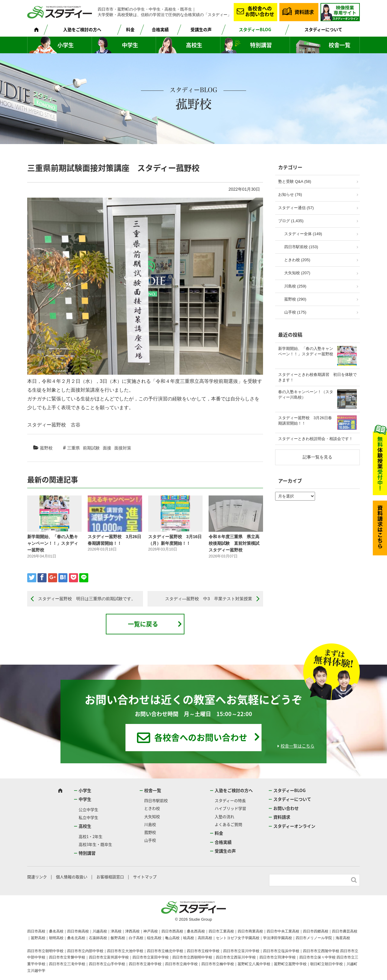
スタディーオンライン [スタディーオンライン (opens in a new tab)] (294, 826)
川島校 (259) (295, 286)
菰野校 (46, 448)
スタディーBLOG (255, 29)
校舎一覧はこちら (298, 746)
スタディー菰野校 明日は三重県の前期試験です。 (87, 599)
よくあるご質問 (228, 824)
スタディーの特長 (230, 800)
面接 (107, 448)
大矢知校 (152, 816)
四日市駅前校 (156, 800)
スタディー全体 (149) (303, 234)
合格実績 (160, 29)
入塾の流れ (224, 816)
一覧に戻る (143, 624)
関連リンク (37, 877)
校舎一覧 (340, 45)
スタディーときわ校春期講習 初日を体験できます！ (317, 377)
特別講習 (261, 45)
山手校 (150, 840)
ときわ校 (152, 808)
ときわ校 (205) (297, 260)
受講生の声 (201, 29)
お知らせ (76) (290, 194)
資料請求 (304, 12)
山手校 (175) (295, 312)
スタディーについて (323, 29)
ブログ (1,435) (291, 221)
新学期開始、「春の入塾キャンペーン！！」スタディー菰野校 (53, 543)
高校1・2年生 (91, 836)
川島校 (150, 824)
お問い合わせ (286, 808)
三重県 (73, 448)
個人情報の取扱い (72, 877)
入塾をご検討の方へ (82, 29)
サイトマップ (145, 877)
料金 (130, 29)
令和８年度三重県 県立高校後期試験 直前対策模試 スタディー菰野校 (234, 543)
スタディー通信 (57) (296, 208)
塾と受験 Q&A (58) (295, 181)
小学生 (66, 45)
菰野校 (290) (295, 299)
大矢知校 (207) (297, 273)
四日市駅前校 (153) (301, 247)
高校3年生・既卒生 (95, 844)
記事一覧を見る (317, 457)
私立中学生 (88, 817)
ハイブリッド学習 (230, 808)
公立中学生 (88, 809)
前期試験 (91, 448)
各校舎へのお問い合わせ (260, 11)
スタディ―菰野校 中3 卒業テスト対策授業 (209, 599)
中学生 (130, 45)
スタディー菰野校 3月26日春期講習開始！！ (305, 421)
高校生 (194, 45)
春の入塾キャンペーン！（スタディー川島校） (306, 395)
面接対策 (123, 448)
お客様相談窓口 (110, 877)
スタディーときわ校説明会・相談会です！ (315, 439)
